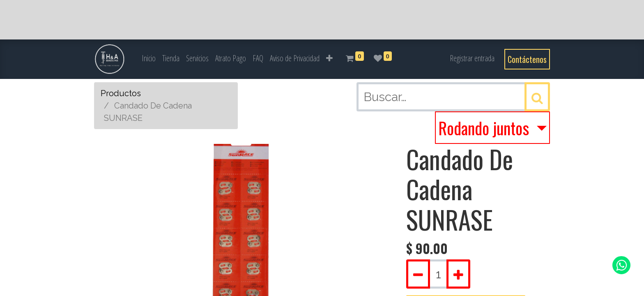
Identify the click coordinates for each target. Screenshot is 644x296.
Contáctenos (527, 59)
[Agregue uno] (458, 274)
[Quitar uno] (418, 274)
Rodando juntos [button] (485, 128)
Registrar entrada (472, 58)
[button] (329, 58)
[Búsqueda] (537, 97)
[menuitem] (149, 58)
